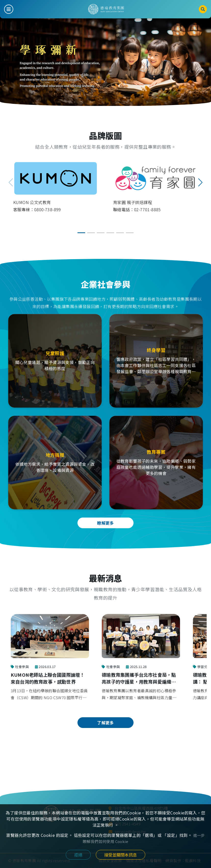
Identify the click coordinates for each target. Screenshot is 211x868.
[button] (200, 182)
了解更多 (106, 723)
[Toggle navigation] (9, 9)
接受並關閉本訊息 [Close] (121, 855)
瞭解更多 (106, 523)
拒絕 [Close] (78, 855)
